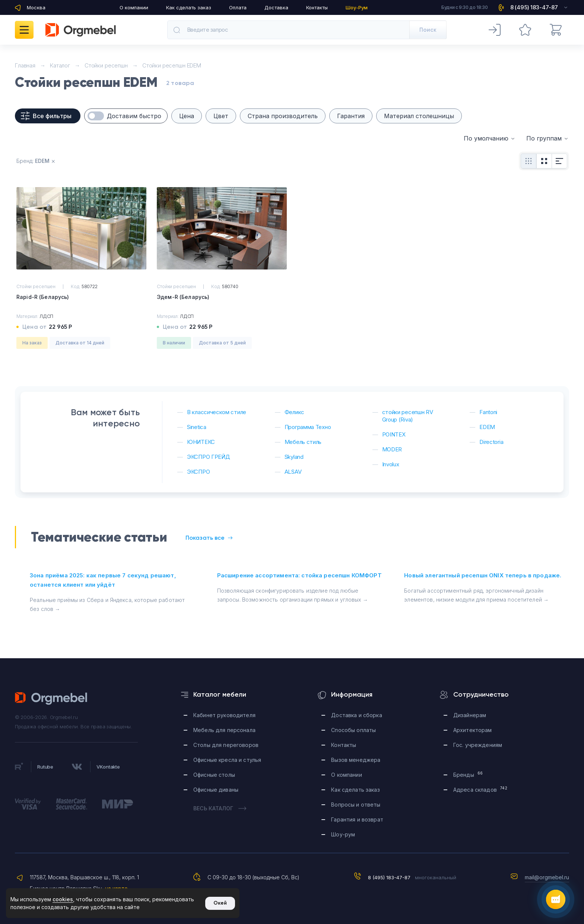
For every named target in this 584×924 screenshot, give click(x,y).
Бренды (468, 774)
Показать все (209, 538)
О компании (134, 7)
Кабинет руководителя (224, 715)
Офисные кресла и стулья (227, 760)
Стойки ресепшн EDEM (172, 65)
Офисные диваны (216, 790)
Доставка (276, 7)
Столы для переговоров (226, 745)
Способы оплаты (353, 730)
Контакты (317, 7)
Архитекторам (473, 730)
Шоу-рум (343, 834)
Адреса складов (480, 789)
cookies (63, 899)
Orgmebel (51, 698)
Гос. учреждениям (478, 745)
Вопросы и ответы (356, 805)
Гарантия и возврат (357, 819)
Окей (220, 903)
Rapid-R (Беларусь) (43, 297)
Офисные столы (214, 775)
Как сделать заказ (189, 7)
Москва (36, 7)
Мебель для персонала (224, 730)
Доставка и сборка (356, 715)
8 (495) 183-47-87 (389, 877)
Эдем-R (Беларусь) (183, 297)
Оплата (238, 7)
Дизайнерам (470, 715)
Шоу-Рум (357, 7)
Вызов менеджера (356, 760)
